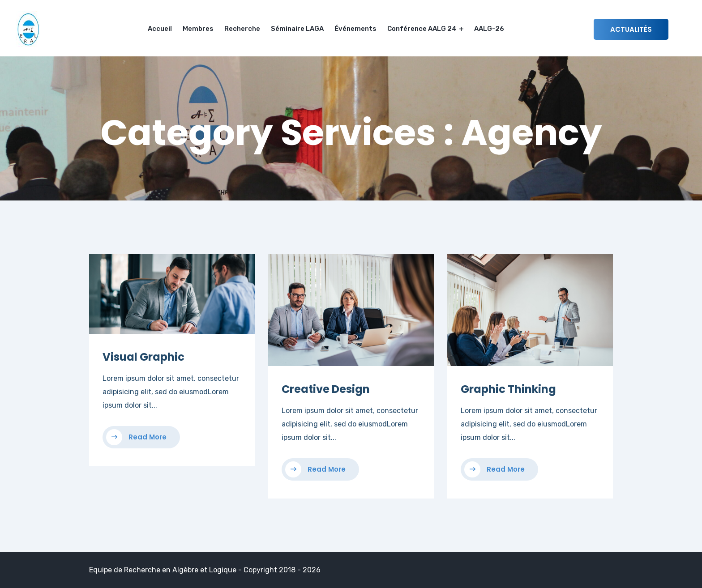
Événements (355, 29)
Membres (198, 29)
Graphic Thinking (508, 389)
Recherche (242, 29)
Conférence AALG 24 (425, 29)
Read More (136, 437)
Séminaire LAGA (297, 29)
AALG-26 (489, 29)
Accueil (160, 29)
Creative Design (326, 389)
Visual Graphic (143, 357)
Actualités (631, 29)
